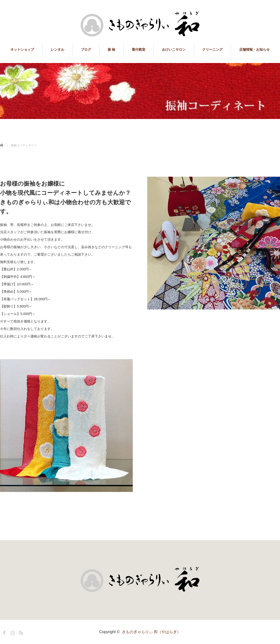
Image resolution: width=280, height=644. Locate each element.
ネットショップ (22, 49)
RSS (20, 632)
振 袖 (112, 49)
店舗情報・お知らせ (254, 49)
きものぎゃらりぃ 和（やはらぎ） (151, 632)
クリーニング (212, 49)
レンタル (57, 49)
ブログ (86, 49)
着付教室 (139, 49)
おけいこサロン (174, 49)
